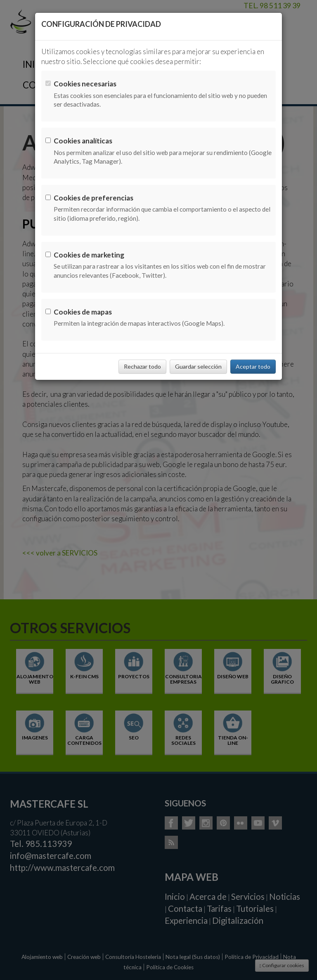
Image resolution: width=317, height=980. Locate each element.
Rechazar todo (142, 366)
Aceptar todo (253, 366)
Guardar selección (198, 366)
